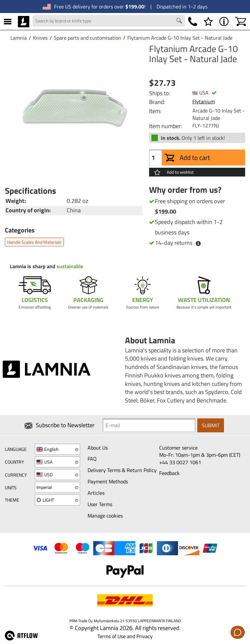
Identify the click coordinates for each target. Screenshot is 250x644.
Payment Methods (108, 481)
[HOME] (24, 21)
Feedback (169, 473)
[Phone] (193, 21)
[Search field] (109, 21)
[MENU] (8, 21)
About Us (98, 448)
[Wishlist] (208, 21)
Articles (96, 493)
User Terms (100, 504)
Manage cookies (105, 516)
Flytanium (204, 101)
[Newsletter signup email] (149, 425)
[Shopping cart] (241, 21)
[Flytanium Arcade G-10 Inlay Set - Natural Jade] (74, 113)
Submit (211, 425)
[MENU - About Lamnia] (224, 21)
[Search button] (180, 21)
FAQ (92, 459)
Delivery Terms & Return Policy (122, 470)
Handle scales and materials (34, 242)
